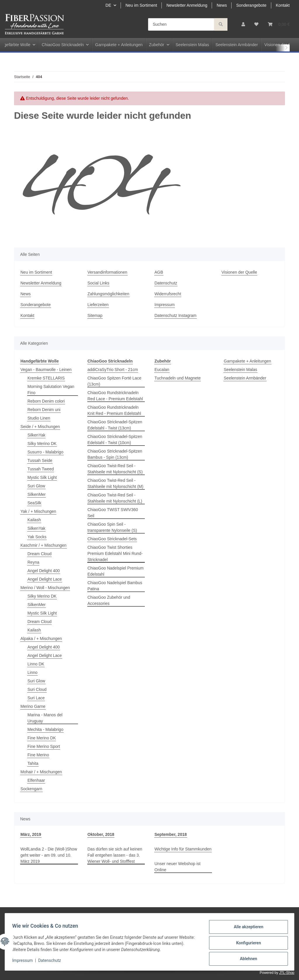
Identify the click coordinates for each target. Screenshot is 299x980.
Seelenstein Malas (240, 370)
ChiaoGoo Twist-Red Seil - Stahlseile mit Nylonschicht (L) (115, 498)
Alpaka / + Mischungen (41, 639)
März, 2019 (31, 834)
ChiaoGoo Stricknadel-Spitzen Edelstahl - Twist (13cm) (115, 425)
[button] (243, 24)
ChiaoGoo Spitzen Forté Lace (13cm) (114, 381)
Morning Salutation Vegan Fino (51, 390)
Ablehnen (246, 959)
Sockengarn (31, 789)
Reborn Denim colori (46, 401)
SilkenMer (36, 494)
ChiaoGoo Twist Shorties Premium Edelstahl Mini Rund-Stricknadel (115, 553)
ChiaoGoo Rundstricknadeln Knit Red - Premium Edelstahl (114, 410)
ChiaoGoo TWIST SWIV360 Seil (113, 513)
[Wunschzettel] (256, 24)
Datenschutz (166, 283)
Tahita (33, 763)
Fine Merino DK (42, 738)
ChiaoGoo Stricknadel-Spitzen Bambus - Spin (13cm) (115, 454)
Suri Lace (36, 698)
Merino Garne (33, 706)
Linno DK (36, 664)
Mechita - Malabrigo (45, 729)
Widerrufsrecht (168, 294)
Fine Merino (38, 755)
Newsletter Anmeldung (187, 5)
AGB (159, 272)
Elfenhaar (36, 780)
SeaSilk (34, 503)
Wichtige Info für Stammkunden (183, 849)
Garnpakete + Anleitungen (247, 361)
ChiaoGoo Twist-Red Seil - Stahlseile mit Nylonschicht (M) (115, 483)
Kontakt (283, 5)
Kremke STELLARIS (46, 378)
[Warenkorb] (279, 24)
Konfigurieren (246, 944)
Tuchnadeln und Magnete (178, 378)
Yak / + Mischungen (38, 511)
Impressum (165, 305)
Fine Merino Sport (44, 746)
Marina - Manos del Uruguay (45, 718)
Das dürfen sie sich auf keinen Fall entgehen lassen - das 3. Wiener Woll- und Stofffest (115, 855)
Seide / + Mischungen (40, 427)
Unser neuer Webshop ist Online (178, 867)
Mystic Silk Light (42, 477)
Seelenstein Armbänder (245, 378)
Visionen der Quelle (239, 272)
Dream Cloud (39, 554)
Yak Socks (37, 537)
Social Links (99, 283)
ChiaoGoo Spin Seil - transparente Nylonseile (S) (112, 527)
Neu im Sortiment (141, 5)
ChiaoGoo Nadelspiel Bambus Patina (115, 586)
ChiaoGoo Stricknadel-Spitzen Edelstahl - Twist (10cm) (115, 440)
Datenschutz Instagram (175, 315)
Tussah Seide (40, 460)
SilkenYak (36, 435)
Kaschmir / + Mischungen (44, 545)
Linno (32, 672)
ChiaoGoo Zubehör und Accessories (109, 600)
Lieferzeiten (98, 305)
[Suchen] (181, 24)
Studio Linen (39, 418)
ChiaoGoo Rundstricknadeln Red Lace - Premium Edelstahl (115, 396)
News (222, 5)
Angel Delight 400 (44, 571)
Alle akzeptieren (246, 929)
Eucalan (162, 370)
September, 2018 (171, 834)
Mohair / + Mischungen (41, 772)
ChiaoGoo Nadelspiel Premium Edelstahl (116, 571)
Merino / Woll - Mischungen (45, 588)
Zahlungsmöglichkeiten (108, 294)
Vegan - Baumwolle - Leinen (46, 370)
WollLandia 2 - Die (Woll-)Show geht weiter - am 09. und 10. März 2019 (49, 855)
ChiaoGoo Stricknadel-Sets (112, 539)
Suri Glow (36, 486)
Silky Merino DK (42, 444)
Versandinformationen (107, 272)
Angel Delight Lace (45, 579)
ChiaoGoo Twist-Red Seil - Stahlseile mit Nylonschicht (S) (115, 469)
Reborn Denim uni (44, 410)
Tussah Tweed (41, 469)
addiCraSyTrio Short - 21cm (113, 370)
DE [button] (108, 5)
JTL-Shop (287, 973)
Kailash (34, 520)
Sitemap (95, 315)
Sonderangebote (251, 5)
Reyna (33, 562)
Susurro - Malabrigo (45, 452)
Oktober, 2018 (101, 834)
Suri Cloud (37, 689)
